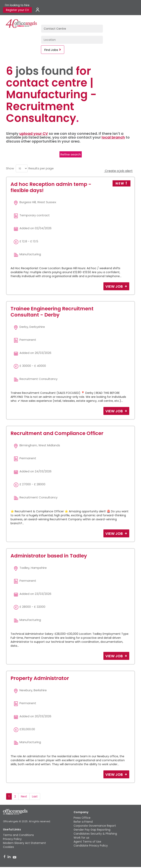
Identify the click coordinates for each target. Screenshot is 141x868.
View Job (114, 286)
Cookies (8, 847)
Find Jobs (51, 50)
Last (35, 796)
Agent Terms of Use (87, 842)
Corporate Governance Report (95, 826)
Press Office (82, 818)
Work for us (81, 838)
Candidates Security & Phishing (95, 834)
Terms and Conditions (18, 835)
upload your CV (34, 134)
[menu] (22, 168)
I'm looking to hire (17, 5)
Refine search (71, 154)
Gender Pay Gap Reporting (92, 830)
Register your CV (17, 10)
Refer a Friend (83, 822)
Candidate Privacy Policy (91, 846)
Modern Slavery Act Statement (24, 843)
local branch (113, 137)
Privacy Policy (12, 839)
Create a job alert (118, 171)
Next (24, 796)
